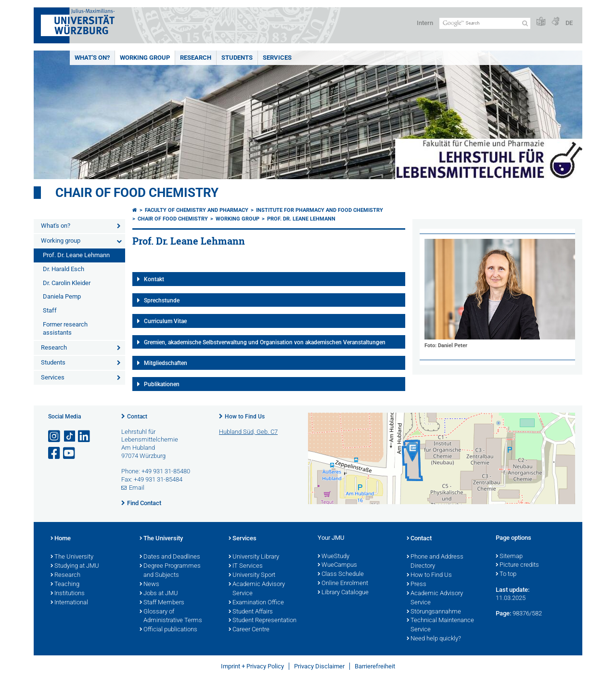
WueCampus (337, 565)
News (149, 585)
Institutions (68, 594)
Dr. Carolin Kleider (67, 283)
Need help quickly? (434, 639)
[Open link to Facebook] (55, 453)
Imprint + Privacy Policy (252, 666)
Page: (503, 613)
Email (137, 488)
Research (196, 58)
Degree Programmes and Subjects (170, 571)
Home (61, 539)
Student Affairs (251, 612)
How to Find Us (245, 417)
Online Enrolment (343, 584)
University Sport (252, 575)
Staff (50, 310)
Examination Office (256, 603)
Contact (137, 417)
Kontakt (154, 279)
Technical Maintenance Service (440, 625)
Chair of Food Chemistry (137, 193)
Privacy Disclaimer (319, 666)
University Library (254, 557)
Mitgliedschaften (166, 363)
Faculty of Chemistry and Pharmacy (197, 210)
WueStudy (334, 557)
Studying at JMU (75, 566)
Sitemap (509, 557)
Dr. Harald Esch (64, 269)
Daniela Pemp (62, 296)
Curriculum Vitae (165, 321)
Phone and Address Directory (435, 562)
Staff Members (162, 603)
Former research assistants (65, 328)
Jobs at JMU (159, 594)
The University (72, 557)
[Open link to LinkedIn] (85, 437)
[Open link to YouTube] (70, 453)
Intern (425, 23)
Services (277, 58)
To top (506, 574)
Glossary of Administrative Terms (171, 617)
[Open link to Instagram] (55, 437)
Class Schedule (341, 574)
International (69, 603)
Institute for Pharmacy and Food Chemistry (320, 210)
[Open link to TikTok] (70, 437)
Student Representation (263, 621)
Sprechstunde (162, 300)
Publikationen (162, 384)
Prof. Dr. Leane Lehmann (76, 255)
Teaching (65, 585)
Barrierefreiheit (375, 666)
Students (237, 58)
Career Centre (249, 630)
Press (417, 585)
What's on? (92, 58)
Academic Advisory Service (257, 589)
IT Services (246, 566)
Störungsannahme (434, 612)
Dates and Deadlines (170, 557)
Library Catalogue (343, 593)
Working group (145, 58)
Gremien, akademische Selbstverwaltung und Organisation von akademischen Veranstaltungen (265, 342)
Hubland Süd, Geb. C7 (248, 432)
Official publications (168, 630)
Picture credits (517, 565)
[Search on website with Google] (485, 23)
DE (569, 23)
